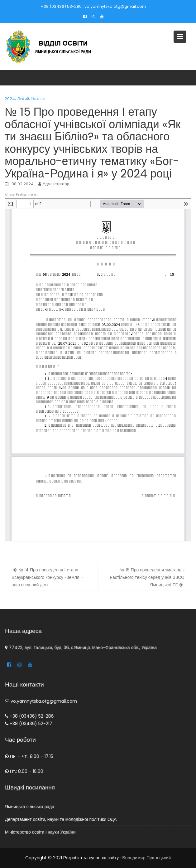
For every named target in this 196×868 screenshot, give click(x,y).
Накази (38, 99)
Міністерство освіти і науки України (41, 832)
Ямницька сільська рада (31, 807)
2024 (10, 99)
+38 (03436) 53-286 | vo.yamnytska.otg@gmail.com (93, 6)
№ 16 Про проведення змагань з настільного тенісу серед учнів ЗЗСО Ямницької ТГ (147, 577)
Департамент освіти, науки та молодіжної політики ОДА (61, 819)
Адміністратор (56, 184)
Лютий (23, 99)
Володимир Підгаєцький (146, 858)
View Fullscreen (21, 195)
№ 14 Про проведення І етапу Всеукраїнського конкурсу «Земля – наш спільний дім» (48, 577)
